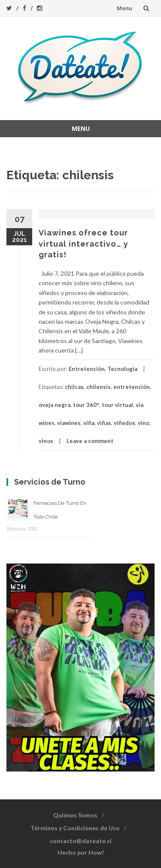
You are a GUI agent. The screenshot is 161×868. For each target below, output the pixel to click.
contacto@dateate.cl (81, 841)
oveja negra (55, 405)
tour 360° (86, 405)
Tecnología (122, 369)
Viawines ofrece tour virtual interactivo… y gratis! (84, 243)
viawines (69, 423)
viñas (104, 423)
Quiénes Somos (75, 815)
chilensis (99, 387)
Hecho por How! (81, 852)
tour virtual (117, 405)
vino (144, 423)
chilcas (74, 387)
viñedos (125, 423)
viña (89, 423)
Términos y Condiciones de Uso (75, 828)
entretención (132, 387)
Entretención (87, 369)
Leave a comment (90, 441)
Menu (125, 8)
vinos (46, 441)
